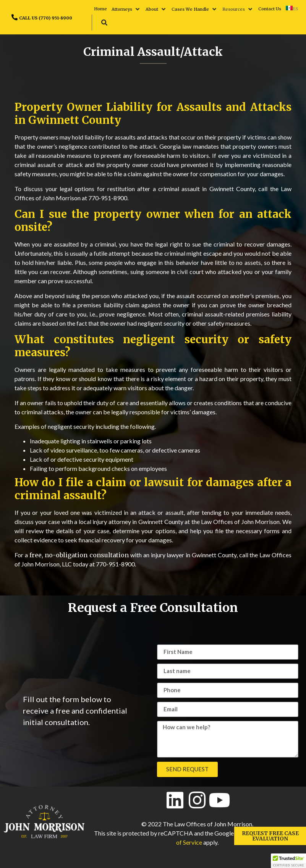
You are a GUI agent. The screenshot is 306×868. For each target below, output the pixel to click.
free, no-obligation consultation (79, 555)
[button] (126, 9)
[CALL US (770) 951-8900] (15, 17)
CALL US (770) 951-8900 (46, 18)
